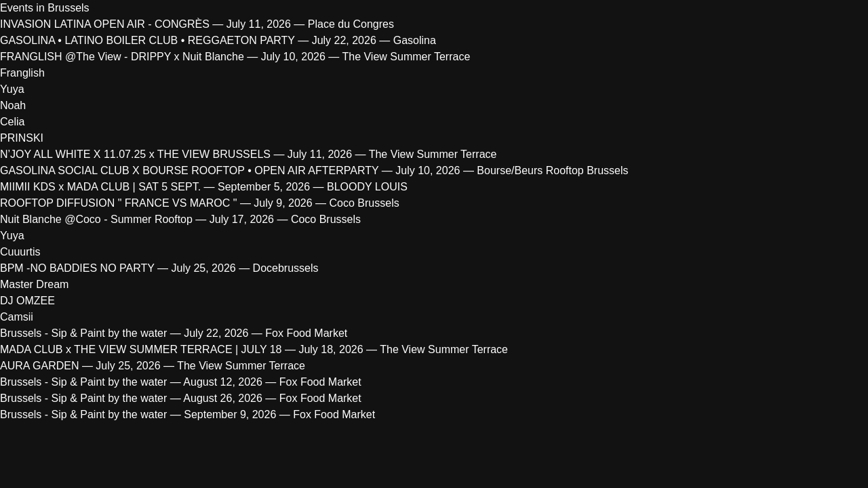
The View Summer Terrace (406, 57)
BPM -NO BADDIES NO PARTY (79, 268)
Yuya (12, 89)
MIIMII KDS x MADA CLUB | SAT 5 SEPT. (100, 187)
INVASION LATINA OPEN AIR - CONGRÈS (105, 24)
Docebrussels (286, 268)
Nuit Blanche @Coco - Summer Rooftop (96, 219)
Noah (13, 105)
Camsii (17, 317)
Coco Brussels (364, 203)
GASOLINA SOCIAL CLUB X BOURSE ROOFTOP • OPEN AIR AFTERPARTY (189, 170)
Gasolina (415, 40)
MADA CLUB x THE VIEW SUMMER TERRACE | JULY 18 (141, 349)
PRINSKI (22, 138)
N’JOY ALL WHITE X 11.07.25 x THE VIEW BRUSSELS (135, 154)
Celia (12, 122)
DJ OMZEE (27, 301)
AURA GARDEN (39, 366)
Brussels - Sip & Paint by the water (83, 333)
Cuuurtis (20, 252)
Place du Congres (351, 24)
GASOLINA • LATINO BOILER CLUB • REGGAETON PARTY (147, 40)
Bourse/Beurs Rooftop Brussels (552, 170)
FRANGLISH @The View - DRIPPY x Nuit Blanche (122, 57)
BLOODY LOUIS (367, 187)
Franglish (22, 73)
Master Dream (34, 284)
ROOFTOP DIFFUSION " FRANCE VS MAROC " (120, 203)
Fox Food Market (306, 333)
